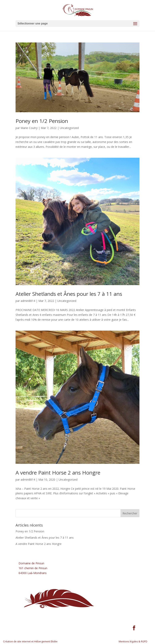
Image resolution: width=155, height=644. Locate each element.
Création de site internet (17, 641)
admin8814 (28, 301)
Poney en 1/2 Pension (42, 121)
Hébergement (42, 641)
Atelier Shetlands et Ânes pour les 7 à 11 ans (69, 294)
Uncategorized (69, 128)
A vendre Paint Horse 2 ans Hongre (58, 473)
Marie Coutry (29, 128)
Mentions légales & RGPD (133, 641)
